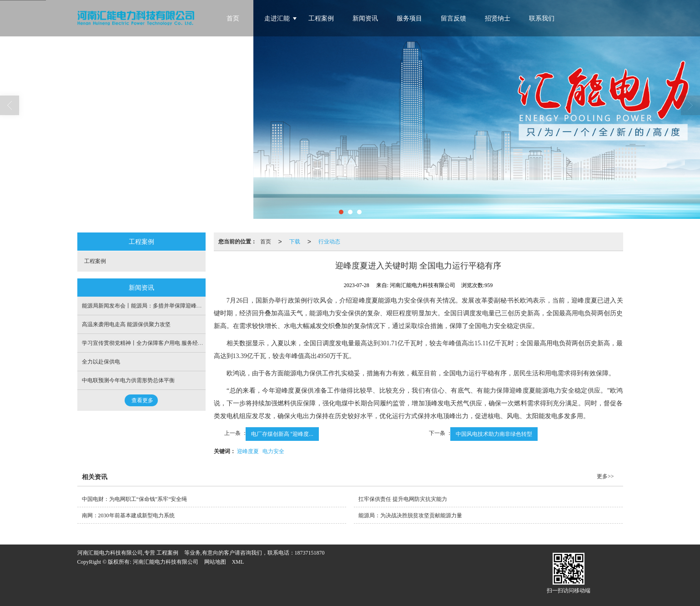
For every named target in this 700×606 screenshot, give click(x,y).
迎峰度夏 (248, 451)
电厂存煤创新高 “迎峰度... (282, 434)
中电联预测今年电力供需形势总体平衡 (128, 380)
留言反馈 (453, 18)
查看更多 (142, 400)
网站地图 (215, 562)
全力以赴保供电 (101, 362)
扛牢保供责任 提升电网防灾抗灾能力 (403, 499)
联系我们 (542, 18)
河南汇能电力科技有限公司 (166, 562)
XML (238, 562)
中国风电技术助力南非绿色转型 (494, 434)
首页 (233, 18)
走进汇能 (277, 18)
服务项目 (409, 18)
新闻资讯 (365, 18)
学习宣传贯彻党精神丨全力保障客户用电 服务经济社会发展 (154, 343)
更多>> (605, 476)
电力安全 (273, 451)
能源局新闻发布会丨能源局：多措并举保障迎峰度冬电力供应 (156, 306)
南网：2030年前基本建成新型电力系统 (128, 515)
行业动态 (329, 242)
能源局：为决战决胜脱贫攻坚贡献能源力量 (410, 515)
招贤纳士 (498, 18)
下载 (295, 242)
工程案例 (321, 18)
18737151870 (310, 553)
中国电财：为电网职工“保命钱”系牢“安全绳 (135, 499)
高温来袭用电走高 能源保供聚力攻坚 (126, 324)
